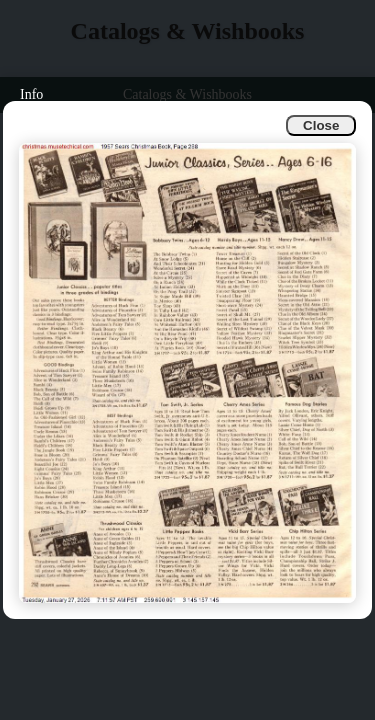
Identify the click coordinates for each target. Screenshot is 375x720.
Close (321, 125)
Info (31, 94)
